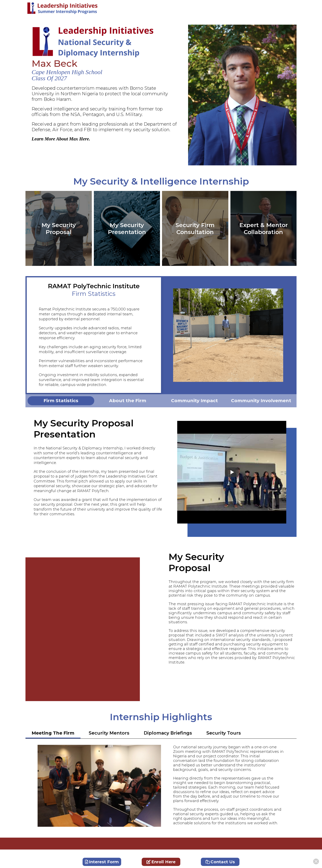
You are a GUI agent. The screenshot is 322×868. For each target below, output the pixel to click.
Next (290, 335)
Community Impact (194, 401)
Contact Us (220, 862)
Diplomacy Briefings (168, 733)
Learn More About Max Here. (61, 139)
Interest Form (102, 862)
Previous (167, 335)
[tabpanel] (61, 401)
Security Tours (224, 733)
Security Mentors (109, 733)
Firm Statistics (61, 401)
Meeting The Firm (53, 733)
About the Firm (128, 401)
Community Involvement (261, 401)
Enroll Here (161, 862)
